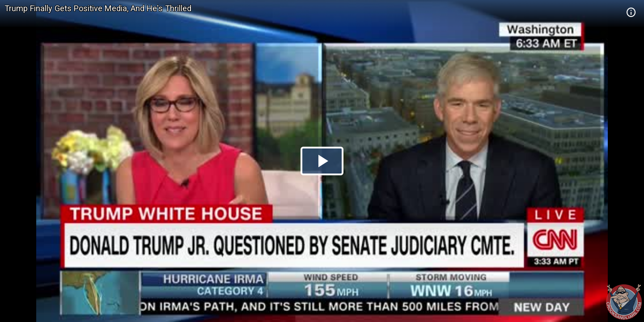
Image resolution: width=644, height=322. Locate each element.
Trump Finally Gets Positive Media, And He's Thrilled (98, 8)
